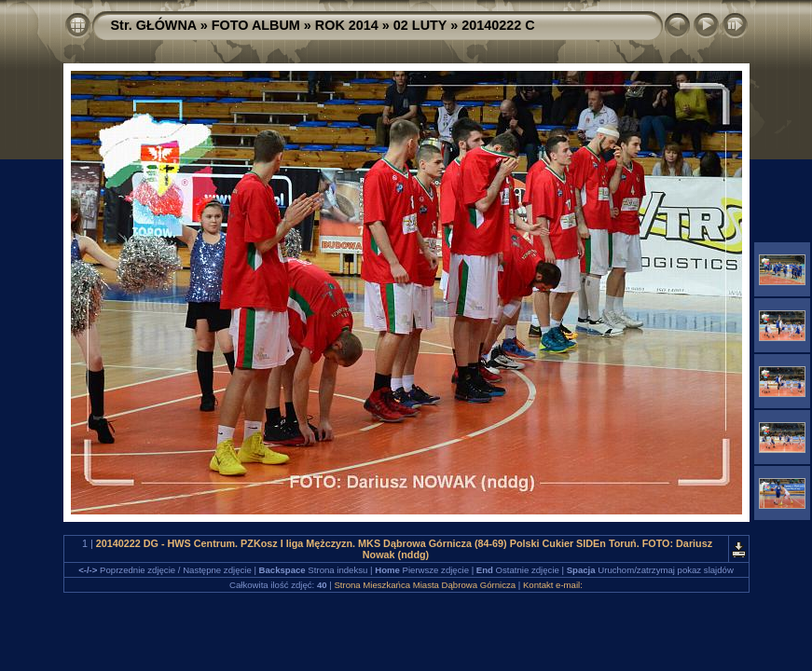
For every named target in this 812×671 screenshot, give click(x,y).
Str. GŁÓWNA (154, 25)
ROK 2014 (347, 25)
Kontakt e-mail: (553, 585)
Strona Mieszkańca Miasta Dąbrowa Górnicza (425, 585)
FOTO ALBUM (256, 25)
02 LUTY (420, 25)
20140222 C (498, 25)
